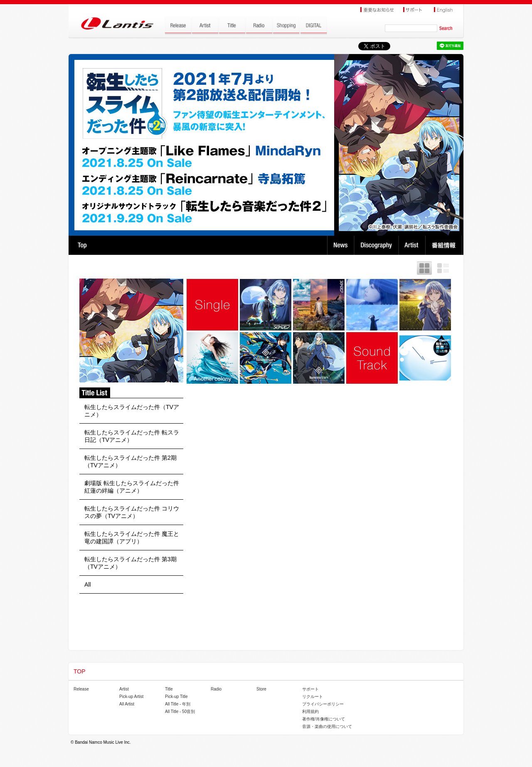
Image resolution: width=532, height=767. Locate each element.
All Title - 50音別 (180, 712)
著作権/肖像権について (324, 719)
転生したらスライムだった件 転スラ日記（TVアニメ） (132, 436)
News (341, 245)
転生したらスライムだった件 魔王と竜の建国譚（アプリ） (132, 538)
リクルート (313, 697)
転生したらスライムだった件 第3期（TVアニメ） (131, 563)
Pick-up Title (176, 697)
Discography (377, 245)
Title (169, 689)
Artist (413, 245)
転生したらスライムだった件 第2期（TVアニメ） (131, 461)
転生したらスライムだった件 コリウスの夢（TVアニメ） (132, 512)
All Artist (127, 704)
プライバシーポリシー (323, 704)
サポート (310, 689)
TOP (82, 245)
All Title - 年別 (178, 704)
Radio (216, 689)
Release (81, 689)
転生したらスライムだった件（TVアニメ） (132, 411)
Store (261, 689)
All (88, 584)
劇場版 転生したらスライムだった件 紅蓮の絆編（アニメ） (132, 487)
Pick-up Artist (131, 697)
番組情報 (445, 245)
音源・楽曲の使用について (327, 726)
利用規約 (310, 712)
